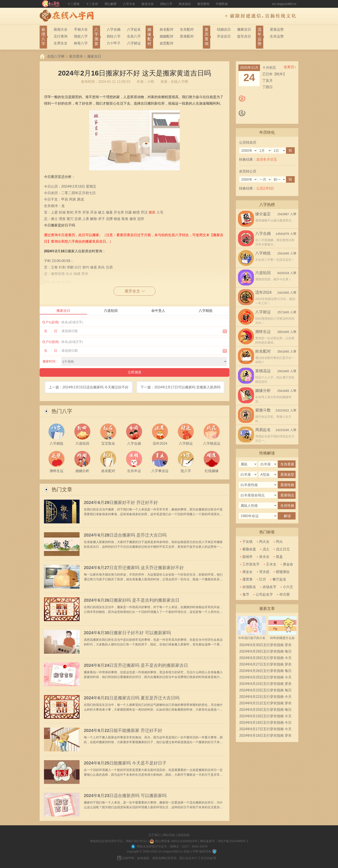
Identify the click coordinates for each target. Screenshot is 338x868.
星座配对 (187, 36)
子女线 (247, 542)
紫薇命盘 (249, 549)
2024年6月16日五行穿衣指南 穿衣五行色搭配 (265, 736)
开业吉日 (224, 36)
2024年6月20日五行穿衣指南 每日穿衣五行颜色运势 (265, 710)
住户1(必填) (51, 322)
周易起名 (263, 430)
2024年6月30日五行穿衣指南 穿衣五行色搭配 (265, 646)
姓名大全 (148, 4)
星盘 (279, 557)
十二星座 (74, 4)
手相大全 (81, 29)
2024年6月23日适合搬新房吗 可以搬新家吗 (125, 796)
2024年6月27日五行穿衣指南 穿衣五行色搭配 (265, 665)
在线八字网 (56, 56)
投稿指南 (183, 835)
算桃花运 (263, 371)
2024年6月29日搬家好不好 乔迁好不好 (121, 502)
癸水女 (264, 557)
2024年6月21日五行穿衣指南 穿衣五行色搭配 (265, 704)
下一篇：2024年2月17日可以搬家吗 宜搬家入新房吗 (181, 387)
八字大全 (129, 4)
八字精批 (263, 253)
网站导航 (169, 835)
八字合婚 (114, 29)
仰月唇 (285, 594)
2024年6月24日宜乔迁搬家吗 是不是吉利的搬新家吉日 (136, 665)
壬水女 (271, 564)
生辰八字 (134, 36)
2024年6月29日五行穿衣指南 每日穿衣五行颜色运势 (265, 652)
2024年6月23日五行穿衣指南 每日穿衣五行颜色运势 (265, 691)
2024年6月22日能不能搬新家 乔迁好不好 (123, 730)
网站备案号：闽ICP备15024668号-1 (224, 841)
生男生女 (61, 43)
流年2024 (263, 292)
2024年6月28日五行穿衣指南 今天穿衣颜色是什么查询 (265, 659)
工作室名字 (251, 564)
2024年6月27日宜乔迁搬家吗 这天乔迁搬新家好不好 (134, 568)
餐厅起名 (279, 579)
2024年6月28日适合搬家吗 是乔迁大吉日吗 (125, 535)
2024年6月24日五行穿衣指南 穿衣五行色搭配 (265, 684)
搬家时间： (51, 361)
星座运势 (277, 29)
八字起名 (134, 29)
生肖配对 (187, 29)
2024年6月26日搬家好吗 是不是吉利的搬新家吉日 (132, 600)
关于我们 (155, 835)
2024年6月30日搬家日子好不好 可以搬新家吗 (127, 633)
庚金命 (288, 564)
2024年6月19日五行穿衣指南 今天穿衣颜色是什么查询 (265, 717)
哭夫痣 (264, 572)
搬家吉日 (244, 29)
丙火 (279, 542)
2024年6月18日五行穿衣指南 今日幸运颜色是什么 (265, 723)
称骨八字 (81, 43)
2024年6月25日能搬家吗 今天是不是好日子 (125, 763)
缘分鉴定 (263, 214)
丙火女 (264, 542)
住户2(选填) (51, 342)
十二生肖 (92, 4)
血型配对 (167, 43)
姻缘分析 (263, 391)
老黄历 (289, 67)
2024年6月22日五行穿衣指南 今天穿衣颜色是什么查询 (265, 697)
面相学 (247, 557)
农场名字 (269, 587)
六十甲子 (114, 43)
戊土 (266, 549)
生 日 (51, 331)
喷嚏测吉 (283, 572)
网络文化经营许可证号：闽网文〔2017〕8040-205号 (172, 846)
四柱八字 (166, 4)
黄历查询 (203, 4)
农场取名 (249, 587)
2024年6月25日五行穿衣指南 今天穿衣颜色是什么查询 (265, 678)
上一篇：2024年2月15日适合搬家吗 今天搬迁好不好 (89, 387)
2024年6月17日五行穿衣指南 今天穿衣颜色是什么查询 (265, 730)
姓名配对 (167, 29)
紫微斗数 (263, 410)
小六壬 (288, 587)
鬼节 (246, 594)
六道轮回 (263, 273)
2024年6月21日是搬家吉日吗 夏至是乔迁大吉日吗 (132, 698)
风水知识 (185, 4)
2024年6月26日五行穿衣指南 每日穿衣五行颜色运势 (265, 672)
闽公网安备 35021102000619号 (176, 841)
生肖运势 (277, 36)
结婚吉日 (224, 29)
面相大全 (61, 29)
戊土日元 (283, 549)
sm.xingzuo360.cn (284, 4)
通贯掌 (247, 579)
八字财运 (134, 43)
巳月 (263, 579)
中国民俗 (222, 4)
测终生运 (263, 332)
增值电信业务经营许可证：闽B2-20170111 (119, 841)
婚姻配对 (167, 36)
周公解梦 (111, 4)
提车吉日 (244, 36)
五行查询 (61, 36)
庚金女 (247, 572)
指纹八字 (81, 36)
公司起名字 (264, 594)
